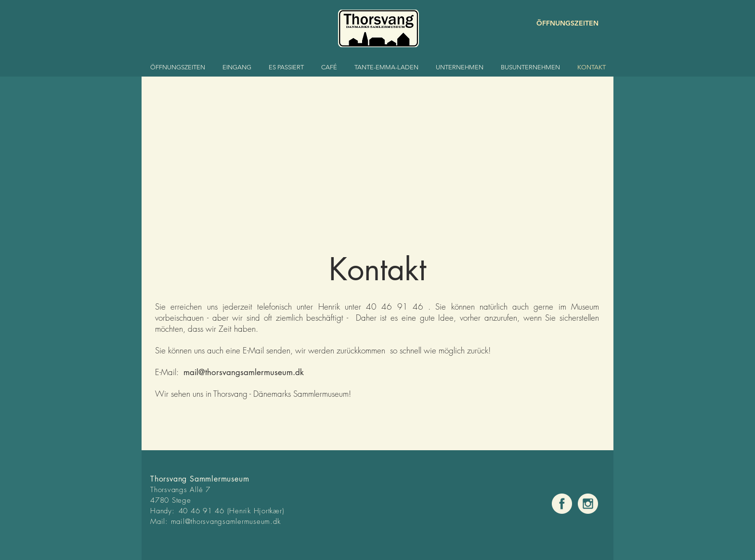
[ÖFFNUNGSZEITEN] (564, 23)
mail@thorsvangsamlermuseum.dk (244, 372)
